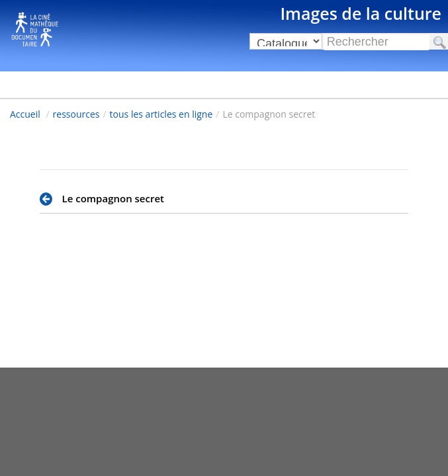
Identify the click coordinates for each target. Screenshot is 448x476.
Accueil (25, 114)
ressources (76, 114)
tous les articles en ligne (161, 114)
